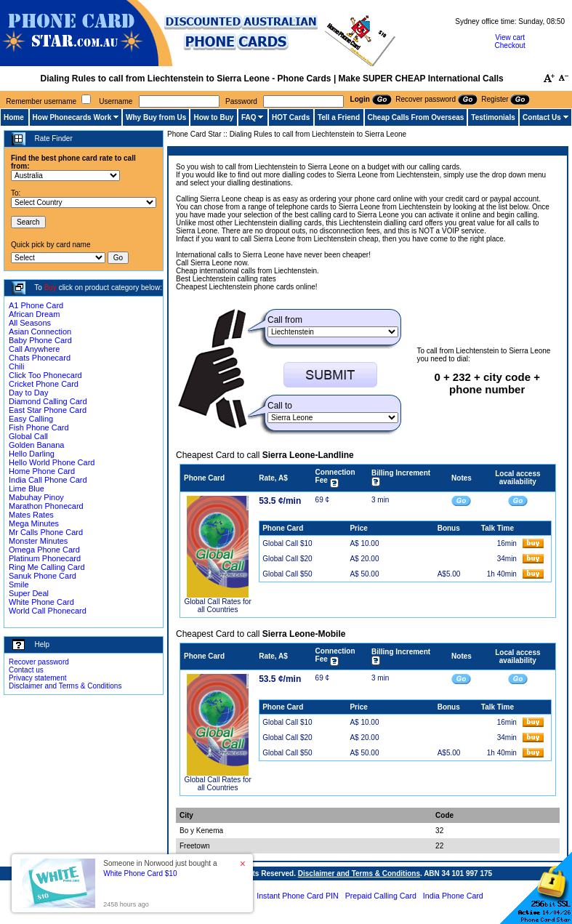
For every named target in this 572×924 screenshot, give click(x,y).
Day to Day (28, 393)
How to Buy (213, 117)
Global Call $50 (287, 574)
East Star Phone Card (48, 410)
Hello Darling (32, 454)
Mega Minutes (34, 523)
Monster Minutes (38, 541)
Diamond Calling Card (48, 401)
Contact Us (542, 117)
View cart (510, 37)
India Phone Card (453, 896)
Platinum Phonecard (45, 558)
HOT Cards (291, 117)
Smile (19, 584)
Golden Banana (36, 445)
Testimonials (493, 117)
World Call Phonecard (48, 611)
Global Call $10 (287, 543)
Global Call (28, 436)
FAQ (249, 117)
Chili (16, 366)
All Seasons (30, 323)
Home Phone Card (42, 471)
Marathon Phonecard (46, 506)
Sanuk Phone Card (43, 576)
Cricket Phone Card (44, 384)
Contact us (26, 670)
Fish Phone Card (39, 427)
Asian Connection (40, 332)
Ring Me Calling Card (47, 567)
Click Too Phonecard (45, 375)
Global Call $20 (287, 559)
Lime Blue (27, 489)
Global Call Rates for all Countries (217, 606)
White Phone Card (41, 602)
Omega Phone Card (44, 550)
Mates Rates (31, 515)
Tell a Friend (339, 117)
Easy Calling (31, 419)
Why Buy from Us (156, 117)
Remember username (41, 101)
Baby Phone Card (40, 340)
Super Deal (29, 593)
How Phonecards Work (72, 117)
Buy (51, 288)
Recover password (39, 662)
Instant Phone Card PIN (298, 896)
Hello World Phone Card (52, 462)
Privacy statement (37, 678)
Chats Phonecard (40, 358)
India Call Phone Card (48, 480)
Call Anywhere (34, 349)
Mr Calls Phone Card (46, 532)
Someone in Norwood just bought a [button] (160, 868)
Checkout (510, 45)
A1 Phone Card (36, 305)
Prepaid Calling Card (381, 896)
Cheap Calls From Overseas (416, 117)
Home (14, 117)
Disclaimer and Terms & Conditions (65, 686)
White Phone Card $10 (140, 873)
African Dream (34, 314)
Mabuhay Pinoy (36, 497)
